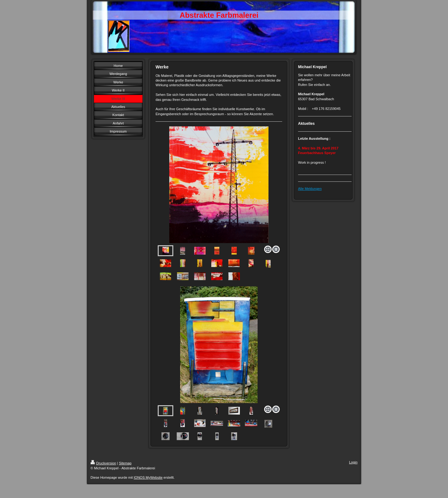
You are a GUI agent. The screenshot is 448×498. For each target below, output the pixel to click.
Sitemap (125, 463)
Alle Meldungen (310, 189)
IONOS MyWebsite (148, 477)
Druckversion (103, 463)
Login (353, 462)
